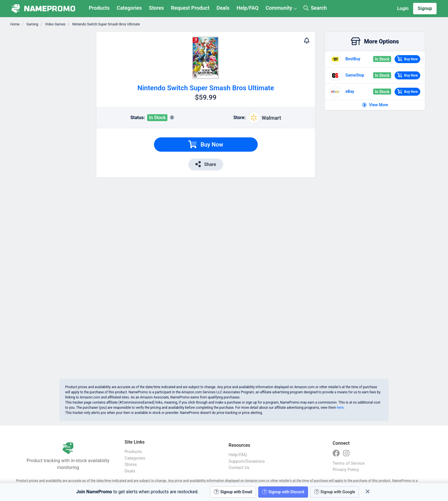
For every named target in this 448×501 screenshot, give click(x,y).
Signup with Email (233, 492)
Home (15, 24)
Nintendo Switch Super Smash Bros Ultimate (106, 24)
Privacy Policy (346, 470)
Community (279, 8)
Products (99, 8)
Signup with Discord (283, 492)
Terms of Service (349, 463)
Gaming (32, 24)
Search (315, 8)
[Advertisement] (55, 117)
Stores (156, 8)
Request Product (190, 8)
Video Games (55, 24)
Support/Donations (247, 461)
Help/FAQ (248, 8)
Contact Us (239, 468)
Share (206, 164)
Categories (129, 8)
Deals (223, 8)
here (340, 408)
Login (403, 8)
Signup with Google (335, 492)
